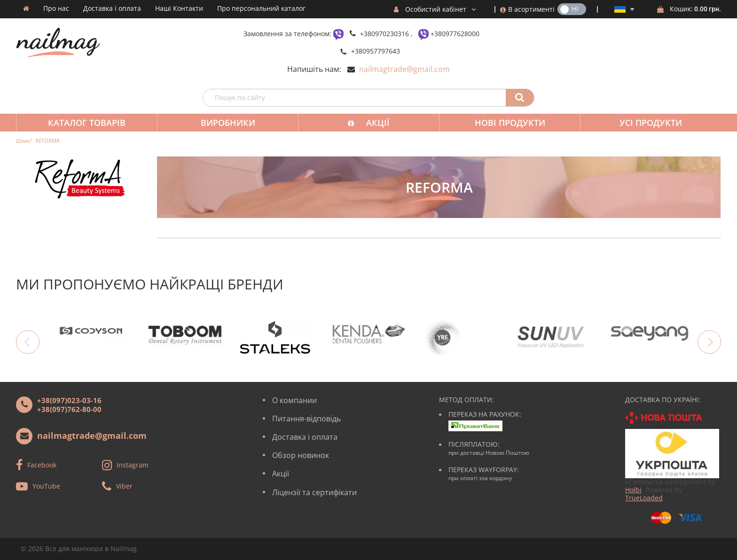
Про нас (56, 8)
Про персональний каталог (261, 8)
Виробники (228, 123)
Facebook (42, 464)
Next (709, 342)
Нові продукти (510, 123)
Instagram (133, 464)
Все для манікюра (74, 548)
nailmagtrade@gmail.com (404, 69)
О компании (294, 400)
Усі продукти (651, 123)
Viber (124, 486)
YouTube (46, 486)
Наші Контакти (179, 8)
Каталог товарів (87, 123)
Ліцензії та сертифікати (314, 492)
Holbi (633, 490)
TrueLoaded (644, 498)
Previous (28, 342)
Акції (378, 123)
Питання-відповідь (306, 419)
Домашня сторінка (26, 8)
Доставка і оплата (112, 8)
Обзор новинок (301, 455)
